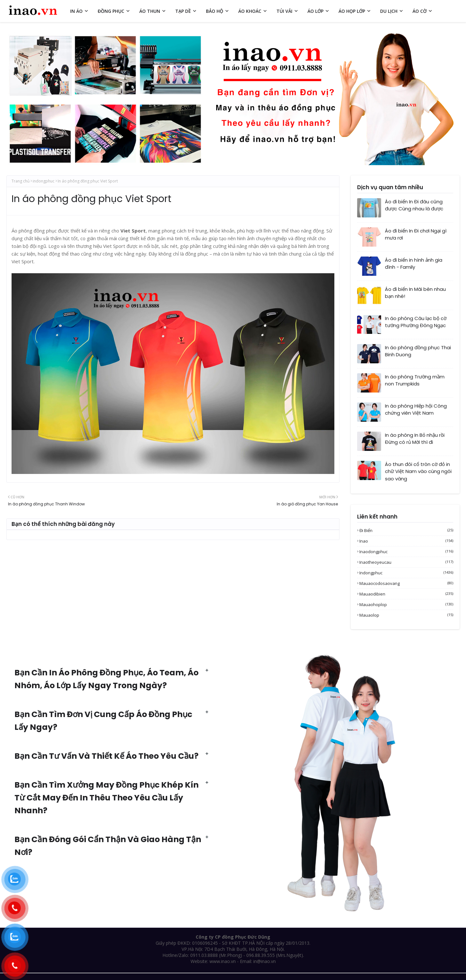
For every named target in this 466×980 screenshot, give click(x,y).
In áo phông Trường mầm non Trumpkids (415, 380)
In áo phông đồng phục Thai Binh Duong (418, 351)
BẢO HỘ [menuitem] (215, 11)
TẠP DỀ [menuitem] (183, 11)
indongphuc (44, 181)
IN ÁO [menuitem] (76, 11)
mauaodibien (406, 594)
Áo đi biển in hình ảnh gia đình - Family (414, 264)
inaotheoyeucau (406, 562)
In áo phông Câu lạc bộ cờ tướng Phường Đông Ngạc (416, 322)
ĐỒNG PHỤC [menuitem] (111, 11)
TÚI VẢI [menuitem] (284, 11)
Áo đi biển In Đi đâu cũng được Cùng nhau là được (414, 205)
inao (406, 541)
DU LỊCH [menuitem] (389, 11)
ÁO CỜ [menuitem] (420, 11)
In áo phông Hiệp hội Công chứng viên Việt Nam (416, 410)
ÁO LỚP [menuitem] (315, 11)
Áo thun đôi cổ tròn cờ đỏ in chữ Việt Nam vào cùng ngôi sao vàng (418, 471)
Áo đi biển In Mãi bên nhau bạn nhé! (415, 293)
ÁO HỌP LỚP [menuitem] (352, 11)
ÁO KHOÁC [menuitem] (250, 11)
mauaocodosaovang (406, 583)
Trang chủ (20, 181)
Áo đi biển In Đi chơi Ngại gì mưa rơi (416, 234)
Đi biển (406, 530)
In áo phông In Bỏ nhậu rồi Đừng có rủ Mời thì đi (415, 439)
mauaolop (406, 615)
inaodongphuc (406, 552)
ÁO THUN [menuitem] (150, 11)
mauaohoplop (406, 604)
